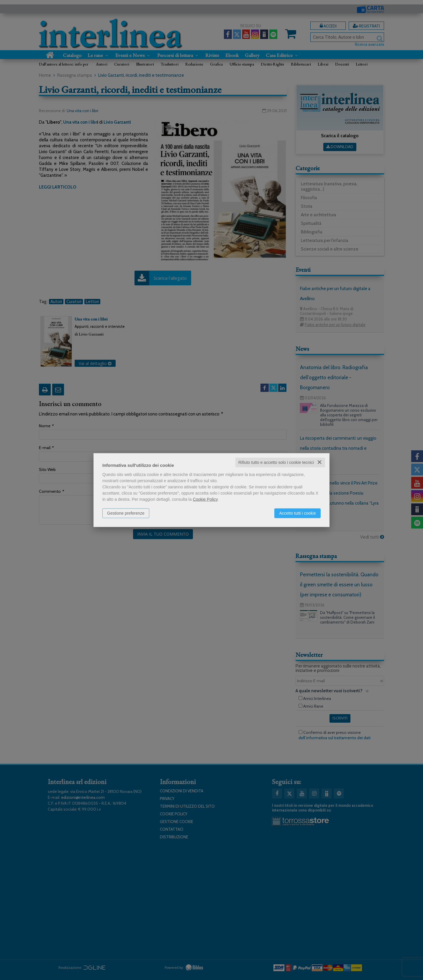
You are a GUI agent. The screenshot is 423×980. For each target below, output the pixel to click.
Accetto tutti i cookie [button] (297, 513)
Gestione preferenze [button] (126, 513)
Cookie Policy (205, 499)
